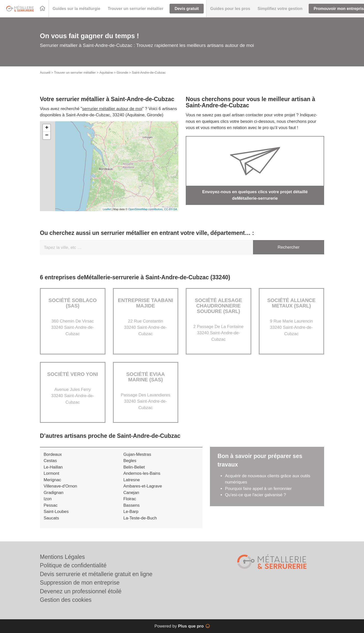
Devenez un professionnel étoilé (81, 591)
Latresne (132, 480)
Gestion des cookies (66, 600)
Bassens (132, 505)
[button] (76, 9)
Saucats (51, 518)
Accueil (45, 73)
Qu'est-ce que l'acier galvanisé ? (255, 495)
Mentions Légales (62, 557)
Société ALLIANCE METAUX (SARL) (291, 303)
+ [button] (47, 128)
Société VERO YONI (73, 374)
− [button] (47, 136)
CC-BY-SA (171, 209)
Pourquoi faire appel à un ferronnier (258, 489)
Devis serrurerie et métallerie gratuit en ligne (96, 574)
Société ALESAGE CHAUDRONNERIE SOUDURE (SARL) (219, 306)
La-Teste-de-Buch (140, 518)
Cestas (50, 461)
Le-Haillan (53, 467)
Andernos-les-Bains (142, 473)
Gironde (122, 73)
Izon (48, 499)
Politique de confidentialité (73, 565)
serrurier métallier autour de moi (112, 109)
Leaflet (107, 209)
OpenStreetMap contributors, (146, 209)
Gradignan (53, 493)
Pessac (51, 505)
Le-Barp (131, 512)
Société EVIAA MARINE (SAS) (146, 377)
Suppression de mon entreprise (80, 583)
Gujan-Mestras (137, 454)
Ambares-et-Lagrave (143, 486)
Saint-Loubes (56, 512)
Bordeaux (53, 454)
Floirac (130, 499)
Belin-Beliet (134, 467)
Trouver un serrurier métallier (75, 73)
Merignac (52, 480)
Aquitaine (106, 73)
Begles (130, 461)
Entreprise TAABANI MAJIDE (146, 303)
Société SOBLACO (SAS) (73, 303)
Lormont (51, 473)
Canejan (131, 493)
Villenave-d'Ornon (60, 486)
